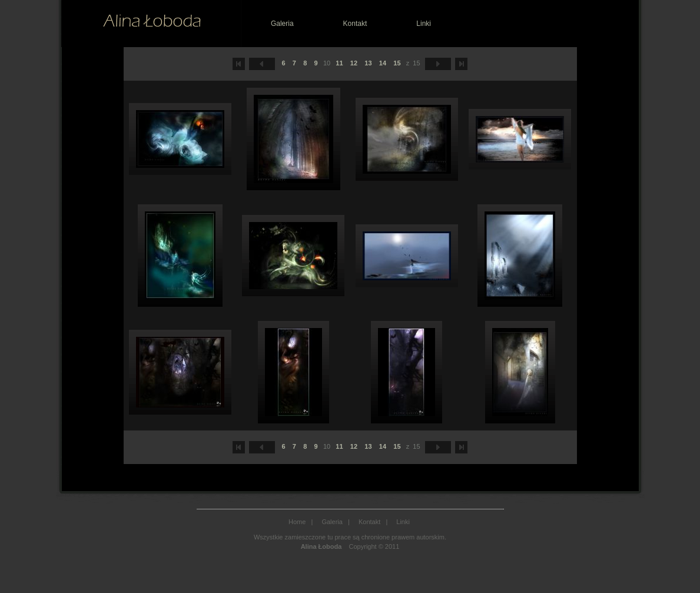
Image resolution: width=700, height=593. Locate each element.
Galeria (282, 24)
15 (397, 63)
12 (354, 63)
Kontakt (355, 24)
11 (339, 63)
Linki (424, 24)
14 (383, 63)
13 (368, 63)
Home (297, 522)
